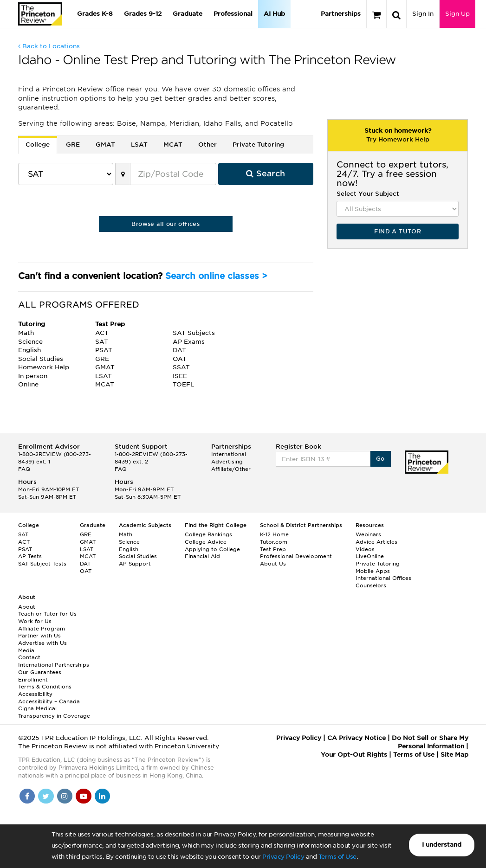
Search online (216, 276)
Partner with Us (39, 636)
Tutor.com (274, 542)
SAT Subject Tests (42, 564)
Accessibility (35, 694)
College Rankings (208, 534)
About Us (273, 564)
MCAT (88, 556)
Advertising (227, 462)
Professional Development (296, 556)
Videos (365, 549)
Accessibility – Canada (49, 701)
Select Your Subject (368, 194)
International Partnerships (54, 665)
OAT (86, 571)
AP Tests (30, 556)
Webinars (368, 534)
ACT (24, 542)
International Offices (383, 578)
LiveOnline (370, 556)
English (129, 549)
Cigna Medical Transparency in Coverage (54, 712)
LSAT (87, 549)
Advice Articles (376, 542)
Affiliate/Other (231, 469)
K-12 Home (274, 534)
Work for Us (35, 621)
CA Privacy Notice (356, 738)
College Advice (206, 542)
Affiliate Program (42, 629)
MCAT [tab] (173, 145)
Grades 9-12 (143, 14)
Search (266, 174)
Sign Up (457, 14)
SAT (23, 534)
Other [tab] (207, 145)
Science (129, 542)
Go (380, 459)
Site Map (454, 755)
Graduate (188, 14)
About (27, 607)
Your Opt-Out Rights (354, 755)
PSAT (25, 549)
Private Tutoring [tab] (258, 145)
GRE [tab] (73, 145)
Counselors (371, 585)
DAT (85, 564)
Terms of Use (337, 857)
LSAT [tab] (139, 145)
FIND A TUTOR (398, 231)
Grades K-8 (95, 14)
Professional (233, 14)
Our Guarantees (40, 672)
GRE (86, 534)
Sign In (423, 14)
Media (26, 650)
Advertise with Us (42, 643)
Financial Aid (202, 556)
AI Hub (274, 14)
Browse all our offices (165, 224)
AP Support (135, 564)
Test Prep (273, 549)
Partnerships (341, 14)
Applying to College (212, 549)
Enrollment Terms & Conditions (45, 683)
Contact (29, 657)
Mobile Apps (373, 571)
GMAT (88, 542)
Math (126, 534)
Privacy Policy (283, 857)
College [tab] (38, 145)
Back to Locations (49, 46)
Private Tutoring (378, 564)
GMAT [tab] (105, 145)
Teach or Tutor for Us (47, 614)
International (229, 454)
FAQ (24, 469)
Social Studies (138, 556)
